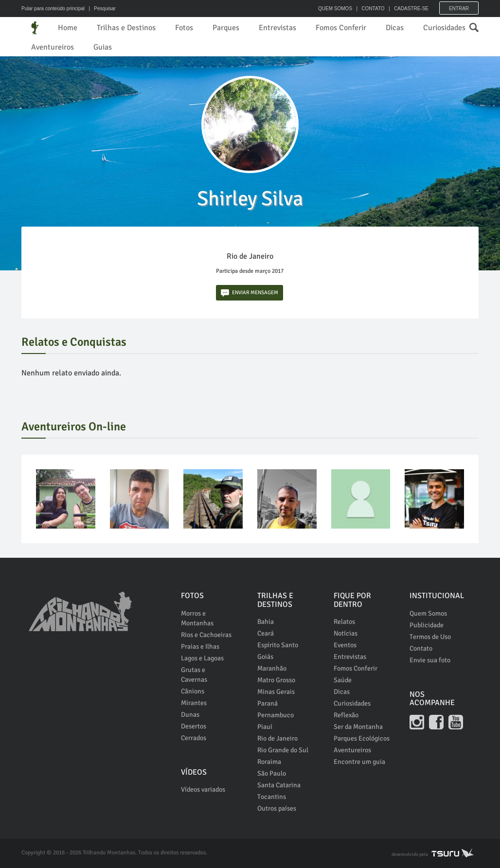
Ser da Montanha (358, 727)
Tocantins (272, 797)
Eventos (345, 645)
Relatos (344, 622)
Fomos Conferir (341, 28)
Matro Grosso (276, 680)
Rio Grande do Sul (283, 750)
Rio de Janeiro (277, 738)
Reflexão (346, 715)
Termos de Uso (430, 637)
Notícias (346, 633)
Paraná (268, 703)
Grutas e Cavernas (194, 675)
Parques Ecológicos (362, 738)
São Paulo (272, 773)
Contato (421, 648)
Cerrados (194, 738)
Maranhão (272, 668)
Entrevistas (277, 28)
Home (68, 28)
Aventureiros (53, 47)
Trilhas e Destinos (126, 28)
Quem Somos (428, 613)
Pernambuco (276, 715)
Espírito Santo (278, 645)
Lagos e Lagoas (202, 658)
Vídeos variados (203, 789)
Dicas (395, 28)
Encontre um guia (359, 762)
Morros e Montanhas (197, 618)
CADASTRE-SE (411, 9)
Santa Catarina (279, 785)
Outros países (277, 808)
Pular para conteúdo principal (53, 9)
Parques (226, 28)
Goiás (265, 657)
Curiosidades (444, 28)
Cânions (193, 691)
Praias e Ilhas (200, 647)
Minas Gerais (276, 692)
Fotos (184, 28)
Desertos (194, 726)
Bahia (266, 622)
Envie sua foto (430, 660)
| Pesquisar (101, 9)
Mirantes (194, 703)
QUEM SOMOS (335, 9)
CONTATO (373, 9)
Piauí (265, 727)
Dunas (190, 715)
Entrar (459, 9)
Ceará (266, 633)
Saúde (343, 680)
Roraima (269, 762)
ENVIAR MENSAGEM (250, 293)
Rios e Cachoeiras (206, 635)
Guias (103, 47)
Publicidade (427, 625)
